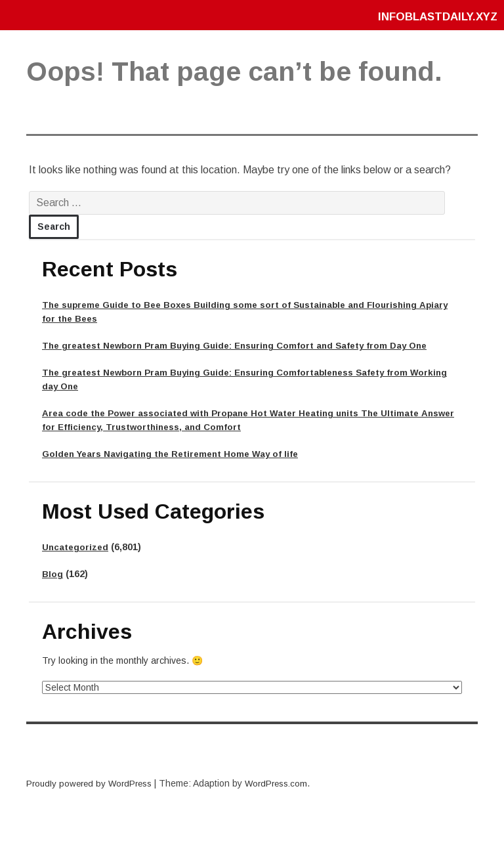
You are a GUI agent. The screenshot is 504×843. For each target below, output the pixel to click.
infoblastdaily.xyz (433, 16)
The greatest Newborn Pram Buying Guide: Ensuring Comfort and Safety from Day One (245, 345)
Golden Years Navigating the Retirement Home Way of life (176, 454)
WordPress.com (285, 783)
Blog (53, 574)
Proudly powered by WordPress (93, 783)
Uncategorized (76, 547)
